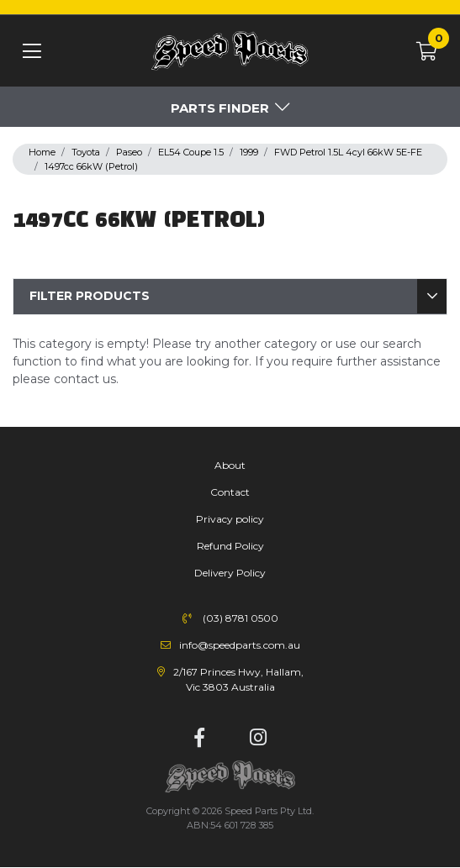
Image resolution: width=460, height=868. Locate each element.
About (230, 465)
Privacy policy (230, 519)
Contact (230, 492)
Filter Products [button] (90, 296)
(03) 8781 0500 (241, 618)
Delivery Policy (230, 573)
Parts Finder (220, 108)
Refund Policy (230, 546)
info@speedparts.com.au (240, 645)
